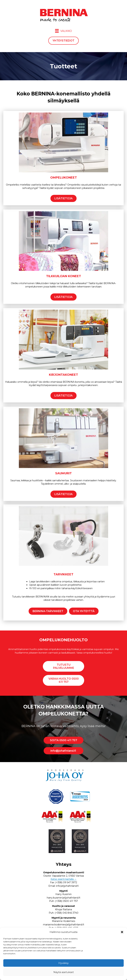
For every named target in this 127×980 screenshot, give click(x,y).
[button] (122, 932)
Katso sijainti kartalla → (64, 879)
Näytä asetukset (64, 972)
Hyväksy (63, 963)
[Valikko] (63, 31)
